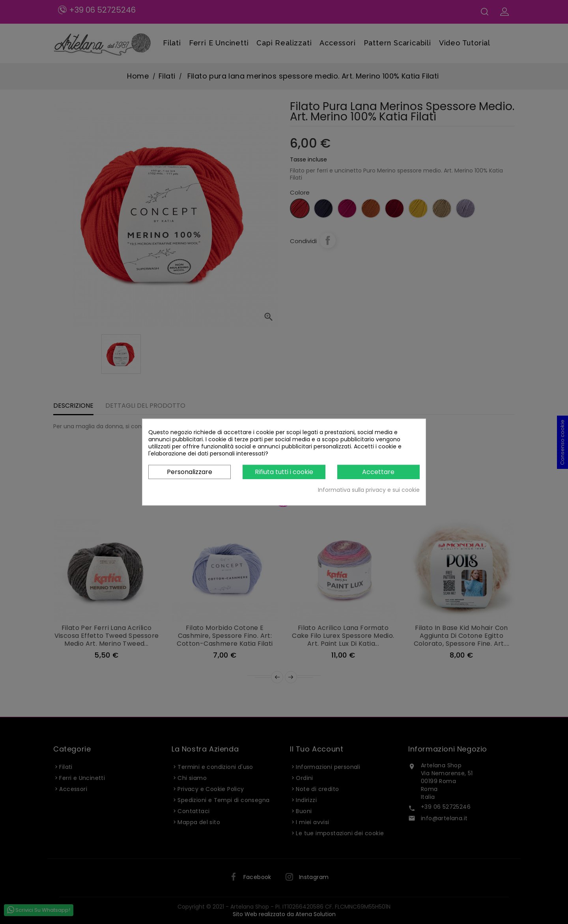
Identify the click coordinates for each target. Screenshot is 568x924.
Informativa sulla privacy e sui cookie (369, 490)
